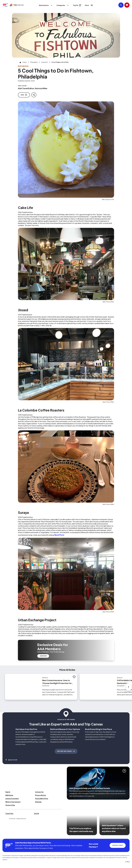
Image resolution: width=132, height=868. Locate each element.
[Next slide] (128, 687)
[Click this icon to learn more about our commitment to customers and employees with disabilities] (6, 836)
